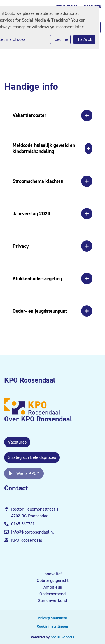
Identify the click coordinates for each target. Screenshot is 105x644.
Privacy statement (53, 618)
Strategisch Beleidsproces (32, 457)
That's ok (84, 39)
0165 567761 (23, 524)
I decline (60, 39)
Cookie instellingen (53, 626)
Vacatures (17, 442)
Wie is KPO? (24, 473)
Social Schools (62, 637)
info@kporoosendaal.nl (32, 532)
